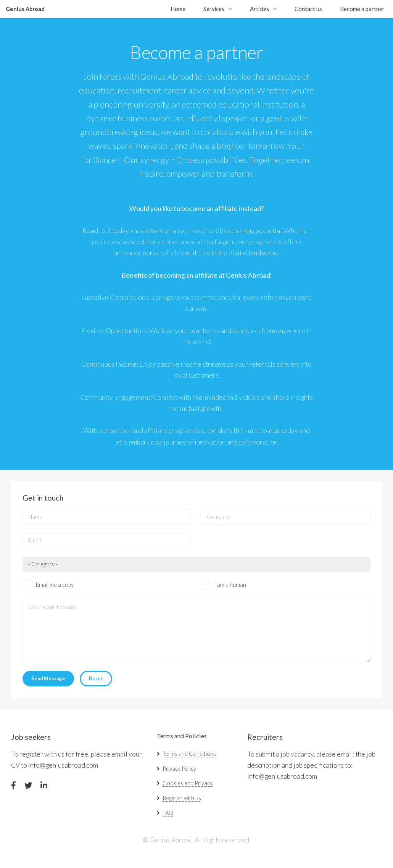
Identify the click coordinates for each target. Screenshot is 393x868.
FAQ (168, 813)
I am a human (230, 585)
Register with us (182, 798)
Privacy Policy (179, 769)
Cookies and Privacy (188, 783)
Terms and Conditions (189, 754)
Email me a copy (55, 585)
